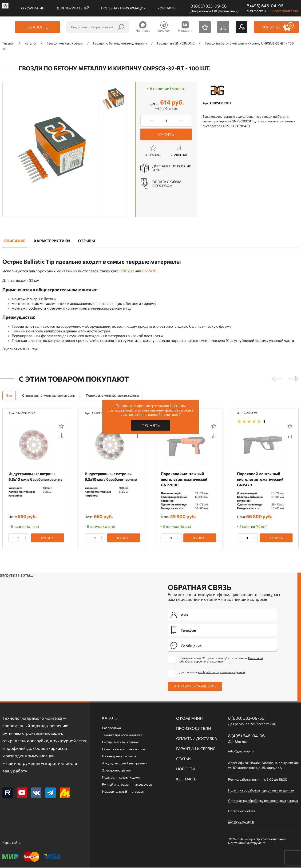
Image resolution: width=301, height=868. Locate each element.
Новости (186, 769)
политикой (171, 414)
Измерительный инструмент (124, 792)
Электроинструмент (118, 771)
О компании (33, 8)
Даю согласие (212, 672)
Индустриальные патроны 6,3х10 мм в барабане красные (33, 479)
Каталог (111, 718)
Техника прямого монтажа (122, 735)
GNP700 (127, 271)
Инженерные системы (119, 757)
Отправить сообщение (195, 687)
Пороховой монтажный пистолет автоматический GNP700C (185, 479)
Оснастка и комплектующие (123, 749)
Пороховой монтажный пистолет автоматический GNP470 (261, 479)
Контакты (167, 8)
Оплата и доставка (197, 739)
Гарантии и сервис (196, 749)
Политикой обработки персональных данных (221, 660)
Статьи (183, 759)
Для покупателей (73, 8)
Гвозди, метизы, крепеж (120, 742)
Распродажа (111, 728)
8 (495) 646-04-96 (265, 6)
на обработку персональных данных (222, 672)
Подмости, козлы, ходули (121, 778)
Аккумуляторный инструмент (125, 764)
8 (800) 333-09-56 (209, 6)
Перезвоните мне (285, 11)
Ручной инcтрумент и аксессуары (127, 785)
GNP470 (149, 271)
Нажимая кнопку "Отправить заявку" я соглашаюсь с (221, 660)
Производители (194, 729)
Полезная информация (123, 8)
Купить (166, 134)
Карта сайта (11, 843)
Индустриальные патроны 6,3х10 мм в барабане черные (112, 476)
